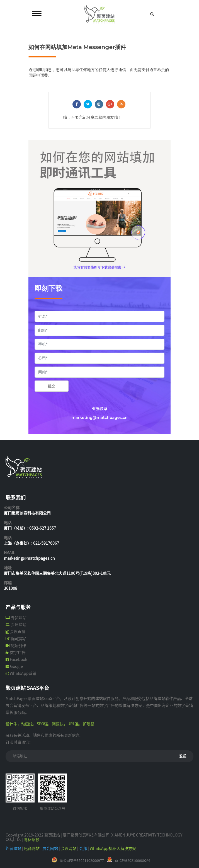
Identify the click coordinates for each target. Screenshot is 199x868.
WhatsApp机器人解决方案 (113, 848)
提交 (52, 386)
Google (16, 666)
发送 (183, 756)
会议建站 (18, 625)
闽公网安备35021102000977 (82, 860)
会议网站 (69, 848)
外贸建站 (19, 618)
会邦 (83, 848)
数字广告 (18, 653)
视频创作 (18, 646)
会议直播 (18, 632)
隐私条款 (31, 840)
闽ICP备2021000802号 (133, 860)
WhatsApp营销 (23, 673)
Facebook (19, 660)
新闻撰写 (18, 639)
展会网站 (50, 848)
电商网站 (32, 848)
